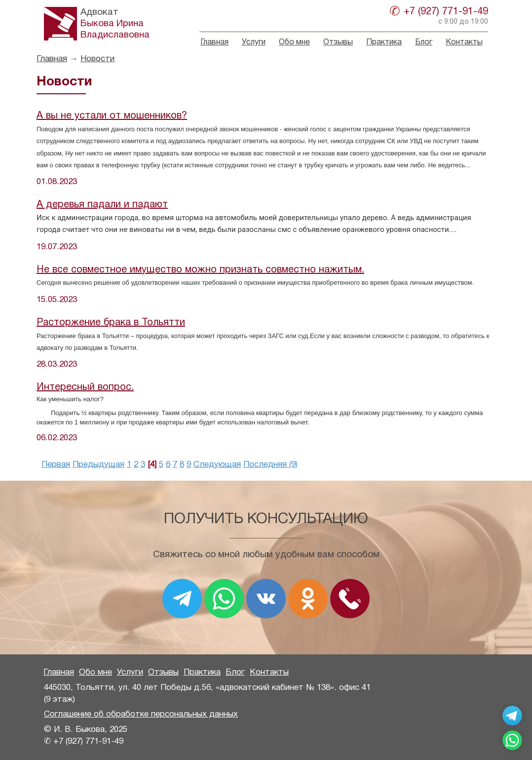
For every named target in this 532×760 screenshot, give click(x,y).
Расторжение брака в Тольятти (111, 323)
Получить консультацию (266, 519)
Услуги (254, 42)
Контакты (464, 42)
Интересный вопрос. (85, 387)
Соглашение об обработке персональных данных (141, 714)
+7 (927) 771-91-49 (446, 12)
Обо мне (294, 42)
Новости (97, 59)
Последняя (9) (270, 465)
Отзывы (338, 42)
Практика (384, 42)
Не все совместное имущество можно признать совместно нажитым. (200, 270)
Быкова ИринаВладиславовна (115, 24)
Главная (214, 42)
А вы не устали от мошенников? (112, 116)
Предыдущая (98, 465)
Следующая (217, 465)
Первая (56, 465)
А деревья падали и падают (102, 205)
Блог (424, 42)
